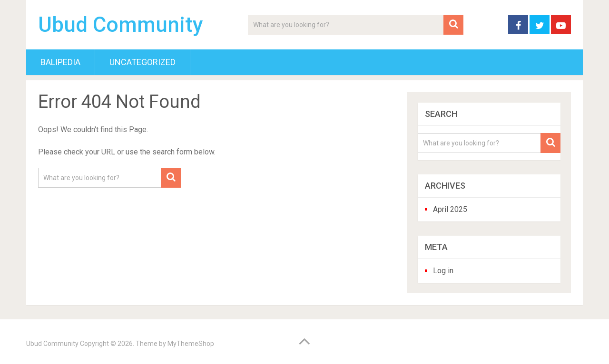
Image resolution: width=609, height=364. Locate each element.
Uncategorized (142, 62)
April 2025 (450, 209)
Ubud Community (121, 25)
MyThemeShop (191, 344)
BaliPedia (60, 62)
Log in (443, 271)
